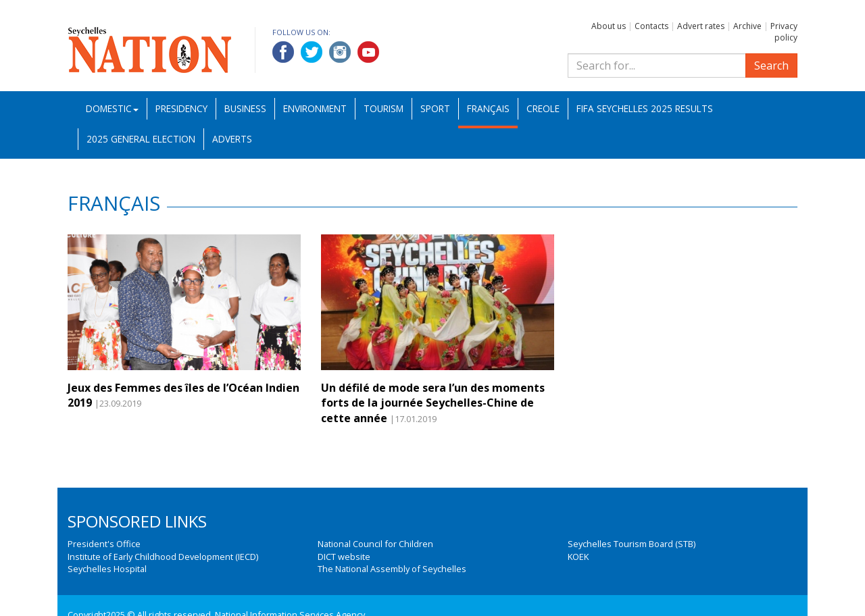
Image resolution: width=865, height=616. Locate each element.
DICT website (344, 557)
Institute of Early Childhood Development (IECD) (163, 557)
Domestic (112, 108)
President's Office (104, 544)
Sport (435, 108)
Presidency (181, 108)
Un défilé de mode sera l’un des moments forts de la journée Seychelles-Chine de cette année (433, 403)
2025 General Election (141, 139)
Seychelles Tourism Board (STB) (632, 544)
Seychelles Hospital (107, 569)
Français (488, 108)
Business (245, 108)
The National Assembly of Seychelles (392, 569)
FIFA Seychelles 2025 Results (645, 108)
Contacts (651, 26)
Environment (315, 108)
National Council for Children (375, 544)
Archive (747, 26)
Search (771, 66)
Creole (543, 108)
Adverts (232, 139)
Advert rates (701, 26)
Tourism (384, 108)
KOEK (578, 557)
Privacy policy (784, 32)
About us (609, 26)
